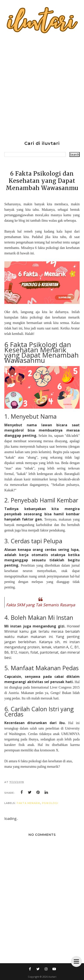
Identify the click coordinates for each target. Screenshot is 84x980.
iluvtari (52, 977)
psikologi (50, 803)
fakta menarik (29, 803)
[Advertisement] (42, 86)
